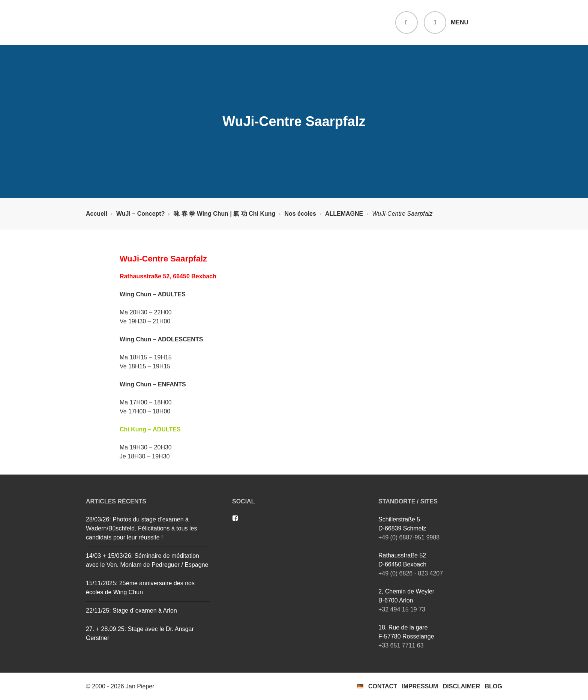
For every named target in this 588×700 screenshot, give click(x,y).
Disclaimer (462, 686)
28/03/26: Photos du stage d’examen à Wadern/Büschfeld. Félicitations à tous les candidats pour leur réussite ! (141, 528)
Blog (493, 686)
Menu (460, 22)
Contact (383, 686)
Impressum (420, 686)
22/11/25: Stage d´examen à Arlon (131, 611)
